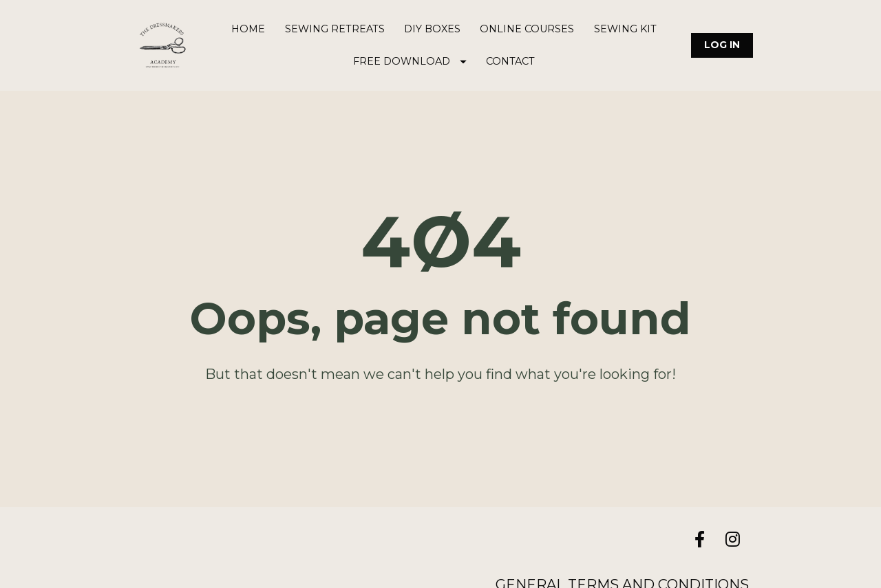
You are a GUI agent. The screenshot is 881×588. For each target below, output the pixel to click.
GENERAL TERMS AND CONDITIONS (622, 576)
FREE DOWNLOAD (410, 61)
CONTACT (510, 61)
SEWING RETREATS (335, 29)
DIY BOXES (432, 29)
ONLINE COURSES (527, 29)
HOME (248, 29)
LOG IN (722, 45)
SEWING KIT (625, 29)
